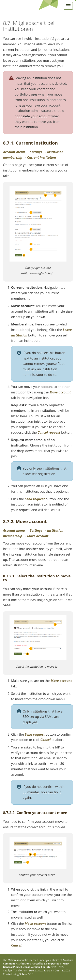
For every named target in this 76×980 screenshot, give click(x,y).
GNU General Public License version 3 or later (36, 965)
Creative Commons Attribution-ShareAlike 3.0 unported (38, 962)
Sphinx (23, 974)
